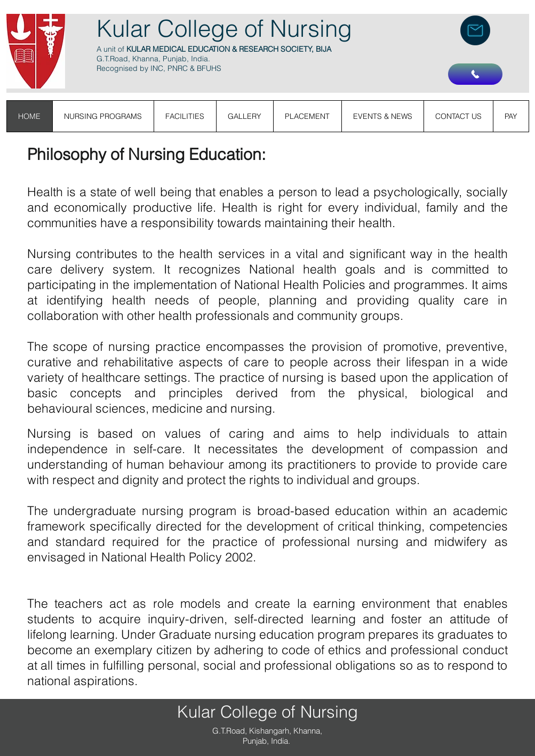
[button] (511, 116)
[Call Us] (475, 74)
